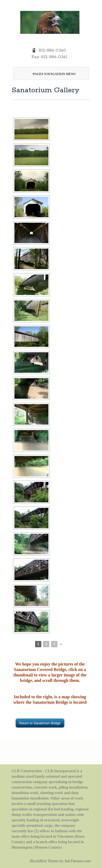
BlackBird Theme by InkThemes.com (60, 861)
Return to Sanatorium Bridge (40, 723)
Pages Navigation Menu (50, 74)
